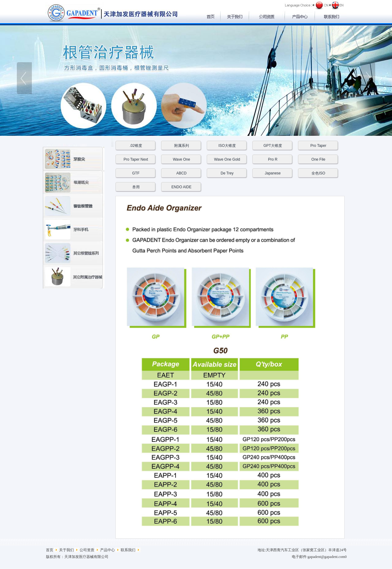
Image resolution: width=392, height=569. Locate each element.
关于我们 (66, 550)
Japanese (273, 173)
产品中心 (107, 550)
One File (318, 159)
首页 (50, 550)
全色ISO (318, 173)
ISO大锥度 (227, 146)
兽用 (136, 187)
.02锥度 (136, 146)
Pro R (273, 159)
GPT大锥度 (273, 146)
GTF (136, 173)
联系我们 (128, 550)
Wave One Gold (227, 159)
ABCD (181, 173)
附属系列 (182, 146)
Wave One (181, 159)
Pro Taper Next (136, 159)
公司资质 (87, 550)
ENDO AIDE (181, 187)
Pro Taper (318, 146)
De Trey (227, 173)
